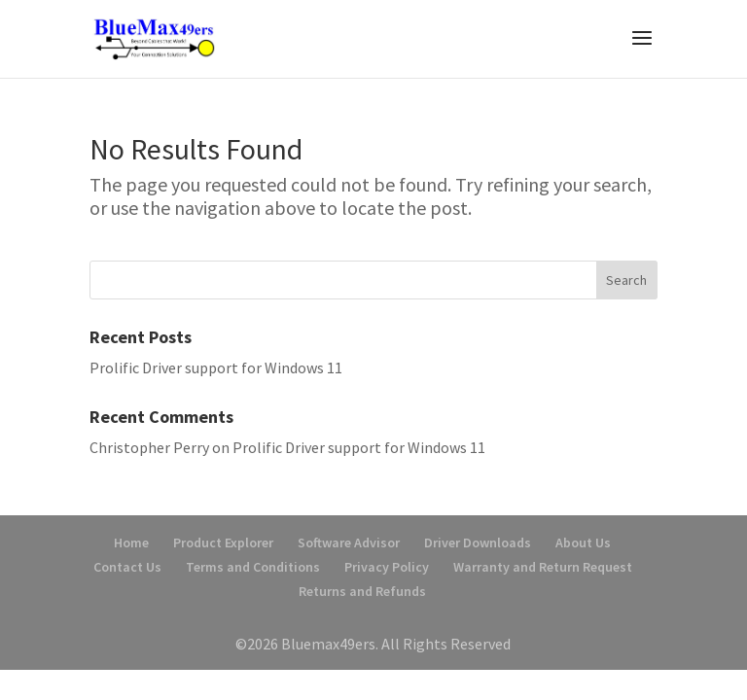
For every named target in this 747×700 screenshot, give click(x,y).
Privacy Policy (387, 567)
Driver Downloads (478, 542)
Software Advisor (349, 542)
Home (131, 542)
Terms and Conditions (253, 567)
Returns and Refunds (362, 591)
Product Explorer (223, 542)
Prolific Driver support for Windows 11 (216, 367)
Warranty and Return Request (543, 567)
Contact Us (127, 567)
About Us (583, 542)
